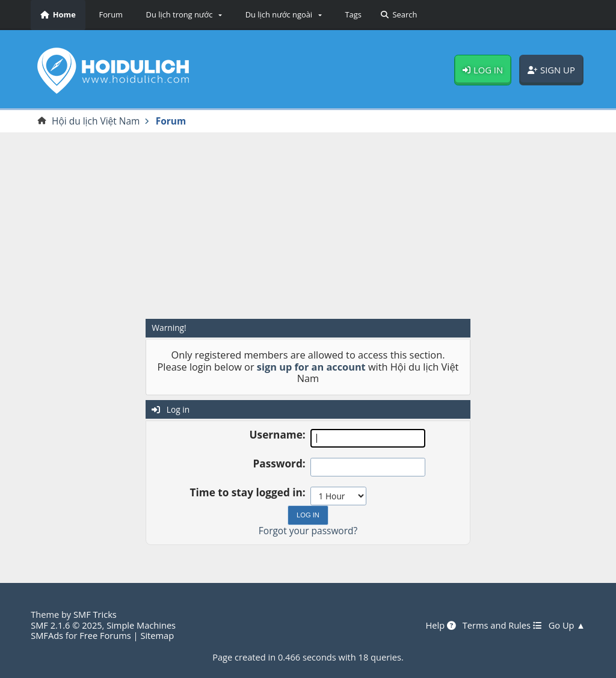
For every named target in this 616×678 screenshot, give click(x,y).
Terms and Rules (502, 626)
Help (440, 626)
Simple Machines (141, 625)
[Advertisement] (308, 224)
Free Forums (105, 635)
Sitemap (157, 635)
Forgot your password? (308, 531)
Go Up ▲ (567, 626)
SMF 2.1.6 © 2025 (66, 625)
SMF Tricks (95, 614)
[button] (182, 15)
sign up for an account (311, 367)
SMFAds (47, 635)
